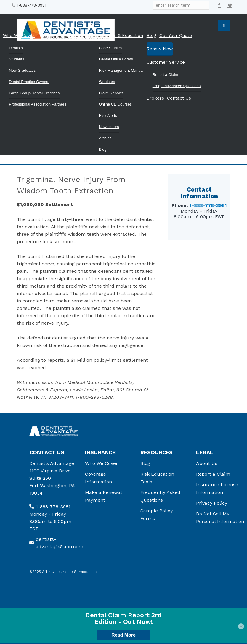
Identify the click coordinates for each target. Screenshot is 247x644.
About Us (207, 463)
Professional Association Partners (38, 104)
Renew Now (160, 49)
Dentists (16, 48)
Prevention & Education (118, 36)
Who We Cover (19, 36)
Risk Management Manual (121, 70)
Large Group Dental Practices (34, 93)
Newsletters (109, 127)
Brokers (155, 98)
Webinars (107, 82)
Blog (103, 149)
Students (16, 59)
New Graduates (22, 70)
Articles (105, 138)
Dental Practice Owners (29, 82)
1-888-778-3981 (32, 5)
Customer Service (166, 62)
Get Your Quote (176, 36)
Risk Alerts (108, 115)
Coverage (80, 36)
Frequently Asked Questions (177, 86)
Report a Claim (165, 75)
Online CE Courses (115, 104)
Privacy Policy (212, 503)
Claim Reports (111, 93)
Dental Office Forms (116, 59)
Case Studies (110, 48)
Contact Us (179, 98)
